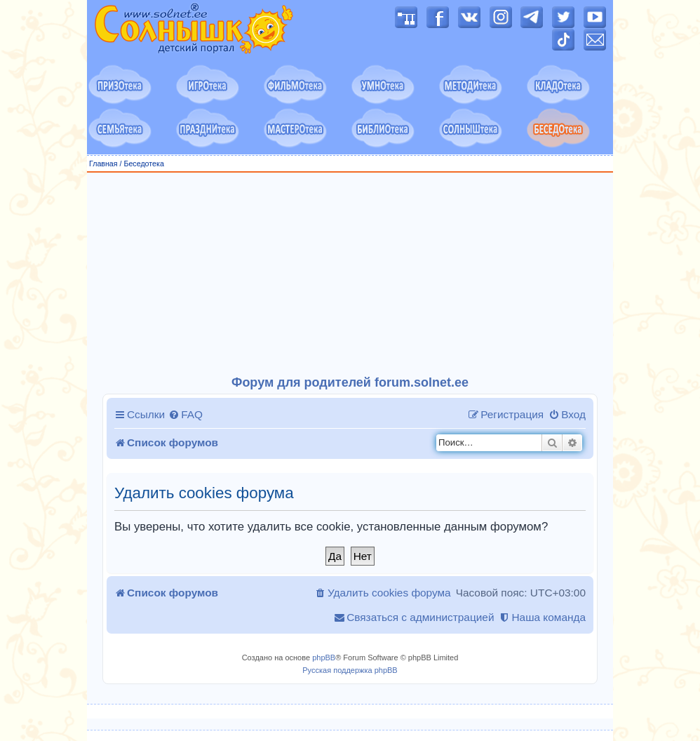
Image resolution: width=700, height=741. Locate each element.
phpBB (324, 657)
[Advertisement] (350, 274)
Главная (103, 163)
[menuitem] (186, 415)
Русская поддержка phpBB (350, 670)
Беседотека (143, 163)
